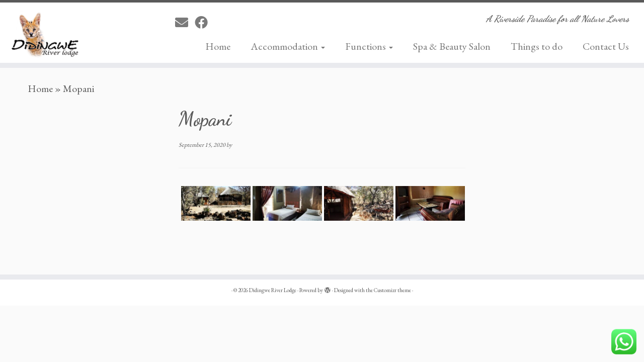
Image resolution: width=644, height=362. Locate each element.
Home (218, 46)
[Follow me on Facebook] (205, 23)
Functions (369, 46)
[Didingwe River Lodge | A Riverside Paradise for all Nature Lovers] (74, 33)
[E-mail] (185, 23)
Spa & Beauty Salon (452, 46)
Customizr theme (392, 290)
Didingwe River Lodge (273, 290)
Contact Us (606, 46)
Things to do (537, 46)
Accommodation (288, 46)
